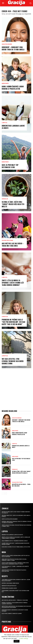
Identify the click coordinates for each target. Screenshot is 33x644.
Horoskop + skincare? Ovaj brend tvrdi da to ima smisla (13, 48)
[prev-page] (3, 493)
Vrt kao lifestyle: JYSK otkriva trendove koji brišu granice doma (13, 361)
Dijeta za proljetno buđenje (10, 519)
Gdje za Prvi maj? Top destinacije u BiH (10, 166)
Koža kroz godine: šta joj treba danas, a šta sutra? (16, 547)
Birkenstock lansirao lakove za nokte (13, 127)
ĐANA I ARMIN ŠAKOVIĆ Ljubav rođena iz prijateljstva (13, 88)
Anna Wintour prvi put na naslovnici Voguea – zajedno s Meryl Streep (14, 560)
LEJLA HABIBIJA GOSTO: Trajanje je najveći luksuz (15, 541)
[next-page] (6, 493)
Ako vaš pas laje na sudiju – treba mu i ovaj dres (13, 245)
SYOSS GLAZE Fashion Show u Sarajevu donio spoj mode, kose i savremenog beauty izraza (15, 563)
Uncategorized (7, 44)
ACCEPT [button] (17, 641)
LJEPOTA (4, 123)
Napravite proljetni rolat (9, 586)
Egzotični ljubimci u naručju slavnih (12, 614)
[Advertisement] (16, 389)
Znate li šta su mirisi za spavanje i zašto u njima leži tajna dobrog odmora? (13, 283)
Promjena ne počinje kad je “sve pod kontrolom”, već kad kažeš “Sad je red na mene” (13, 322)
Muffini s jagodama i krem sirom (10, 583)
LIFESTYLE (5, 317)
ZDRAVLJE (5, 199)
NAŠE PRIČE (5, 83)
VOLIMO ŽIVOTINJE (7, 240)
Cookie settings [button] (24, 639)
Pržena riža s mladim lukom (9, 588)
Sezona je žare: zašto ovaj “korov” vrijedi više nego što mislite (13, 204)
